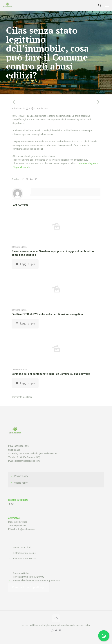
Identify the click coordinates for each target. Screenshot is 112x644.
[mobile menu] (107, 5)
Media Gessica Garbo (80, 626)
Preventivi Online (21, 573)
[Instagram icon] (60, 631)
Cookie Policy (21, 483)
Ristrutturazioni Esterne (25, 559)
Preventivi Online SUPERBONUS (29, 577)
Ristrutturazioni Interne (24, 553)
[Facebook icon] (56, 631)
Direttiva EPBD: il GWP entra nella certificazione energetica (47, 314)
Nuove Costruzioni (22, 548)
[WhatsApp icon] (52, 631)
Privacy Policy (21, 476)
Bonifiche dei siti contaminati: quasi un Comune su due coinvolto (51, 374)
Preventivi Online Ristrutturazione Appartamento (37, 581)
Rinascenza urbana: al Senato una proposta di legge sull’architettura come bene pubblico (53, 253)
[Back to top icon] (56, 618)
